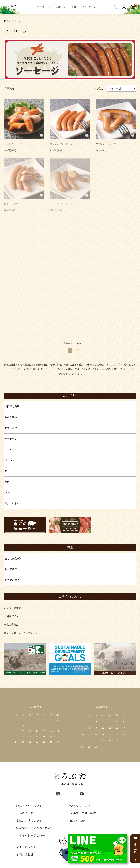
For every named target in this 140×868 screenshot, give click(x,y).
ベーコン (10, 460)
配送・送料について (29, 806)
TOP (6, 21)
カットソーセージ (13, 144)
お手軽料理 (11, 569)
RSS (73, 821)
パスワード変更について (17, 608)
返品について (25, 813)
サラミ (8, 471)
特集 (59, 7)
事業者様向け (11, 625)
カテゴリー (40, 7)
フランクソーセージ (106, 145)
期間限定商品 (12, 406)
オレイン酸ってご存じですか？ (21, 633)
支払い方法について (29, 821)
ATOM (81, 821)
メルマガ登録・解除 (83, 813)
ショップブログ (80, 806)
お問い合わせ (25, 854)
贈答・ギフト (12, 428)
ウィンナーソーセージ (61, 145)
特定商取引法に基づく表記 (33, 828)
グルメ (8, 492)
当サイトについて (81, 7)
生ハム (8, 449)
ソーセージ (16, 21)
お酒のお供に (12, 580)
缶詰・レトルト (13, 503)
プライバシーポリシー (30, 835)
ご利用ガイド (11, 616)
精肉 (7, 482)
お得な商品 (11, 417)
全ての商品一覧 (13, 558)
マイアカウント (26, 847)
